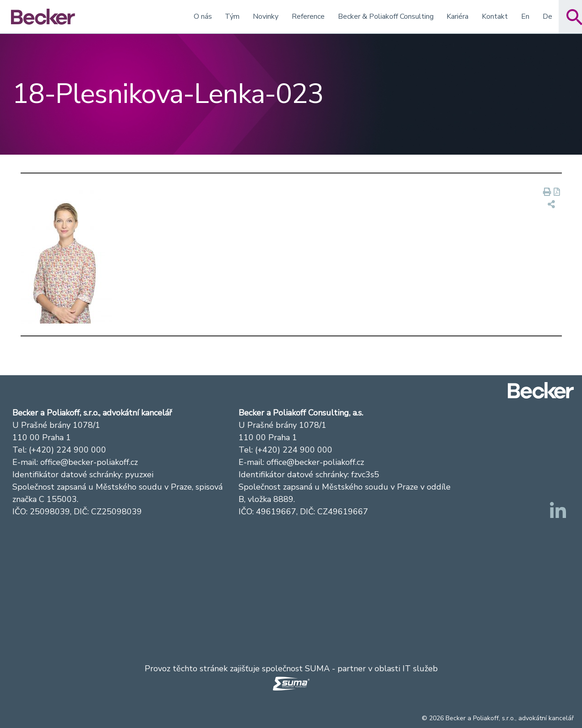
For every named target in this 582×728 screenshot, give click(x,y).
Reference (308, 16)
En (525, 16)
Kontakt (495, 16)
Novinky (266, 16)
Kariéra (457, 16)
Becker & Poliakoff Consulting (386, 16)
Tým (232, 16)
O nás (203, 16)
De (547, 16)
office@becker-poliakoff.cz (89, 462)
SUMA (317, 669)
